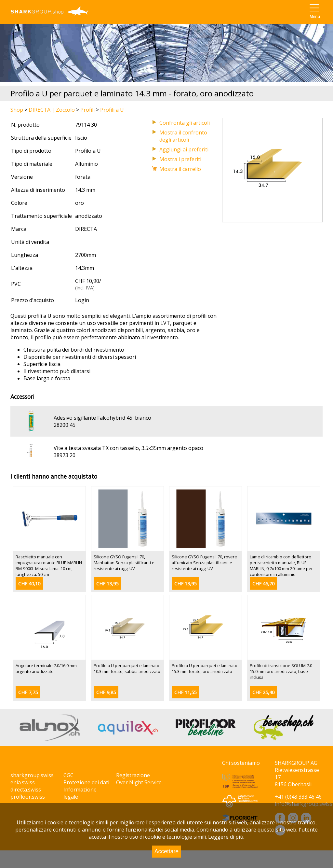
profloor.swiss (28, 797)
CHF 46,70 (263, 584)
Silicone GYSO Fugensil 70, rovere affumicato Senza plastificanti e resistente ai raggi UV (204, 563)
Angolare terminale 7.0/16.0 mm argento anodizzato (46, 668)
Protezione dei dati (86, 782)
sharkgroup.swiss (32, 775)
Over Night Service (139, 782)
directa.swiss (26, 790)
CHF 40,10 (29, 584)
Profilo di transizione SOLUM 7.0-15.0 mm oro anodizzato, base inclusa (282, 671)
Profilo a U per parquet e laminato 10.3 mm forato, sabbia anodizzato (127, 668)
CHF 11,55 (185, 692)
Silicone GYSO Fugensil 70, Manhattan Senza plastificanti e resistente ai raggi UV (124, 563)
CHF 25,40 (263, 692)
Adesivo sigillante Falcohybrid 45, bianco (102, 418)
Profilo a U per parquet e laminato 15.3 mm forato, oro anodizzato (205, 668)
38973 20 (65, 455)
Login (82, 300)
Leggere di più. (226, 837)
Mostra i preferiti (180, 159)
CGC (68, 775)
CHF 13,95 (107, 584)
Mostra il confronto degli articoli (183, 136)
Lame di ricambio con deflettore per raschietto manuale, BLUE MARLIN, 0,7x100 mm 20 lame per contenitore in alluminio (281, 566)
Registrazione (133, 775)
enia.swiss (23, 782)
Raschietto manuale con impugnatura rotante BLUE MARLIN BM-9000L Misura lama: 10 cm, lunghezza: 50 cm (49, 566)
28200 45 (65, 425)
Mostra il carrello (180, 169)
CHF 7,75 (28, 692)
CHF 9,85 (106, 692)
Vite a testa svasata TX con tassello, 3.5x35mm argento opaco (128, 448)
